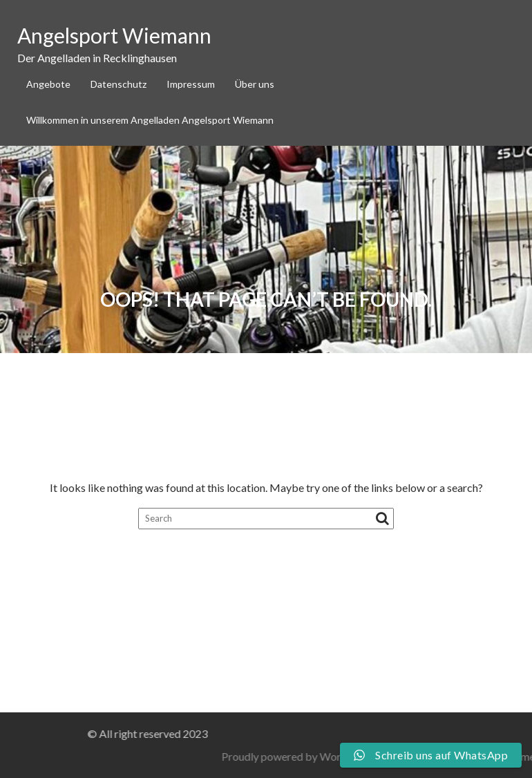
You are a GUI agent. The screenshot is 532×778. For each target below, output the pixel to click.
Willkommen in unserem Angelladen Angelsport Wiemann (150, 120)
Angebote (48, 84)
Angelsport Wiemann (114, 35)
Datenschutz (118, 84)
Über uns (255, 84)
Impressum (191, 84)
